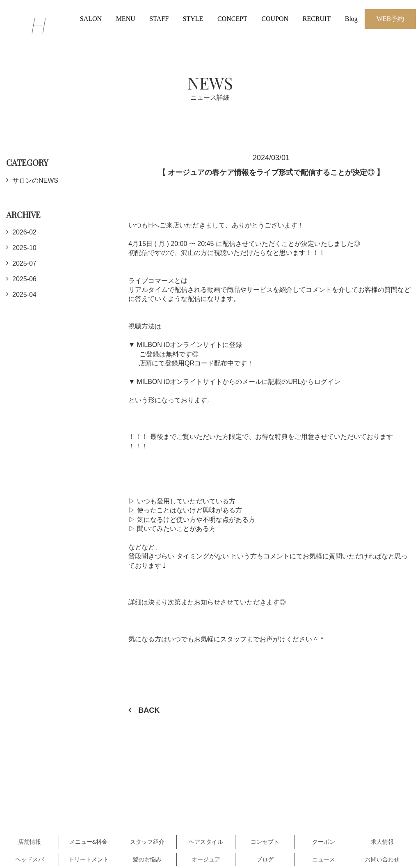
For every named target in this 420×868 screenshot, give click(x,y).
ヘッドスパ (30, 859)
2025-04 (24, 295)
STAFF (159, 19)
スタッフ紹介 (147, 842)
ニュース (324, 859)
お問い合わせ (382, 859)
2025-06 (24, 279)
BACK (149, 710)
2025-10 (24, 248)
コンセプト (265, 842)
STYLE (193, 19)
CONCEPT (232, 19)
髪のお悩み (147, 859)
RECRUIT (317, 19)
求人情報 (382, 842)
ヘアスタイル (206, 842)
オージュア (206, 859)
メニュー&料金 (88, 842)
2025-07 (24, 263)
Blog (351, 19)
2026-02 (24, 232)
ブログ (265, 859)
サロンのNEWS (35, 180)
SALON (91, 19)
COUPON (275, 19)
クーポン (324, 842)
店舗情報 (30, 842)
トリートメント (89, 859)
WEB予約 (390, 19)
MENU (126, 19)
